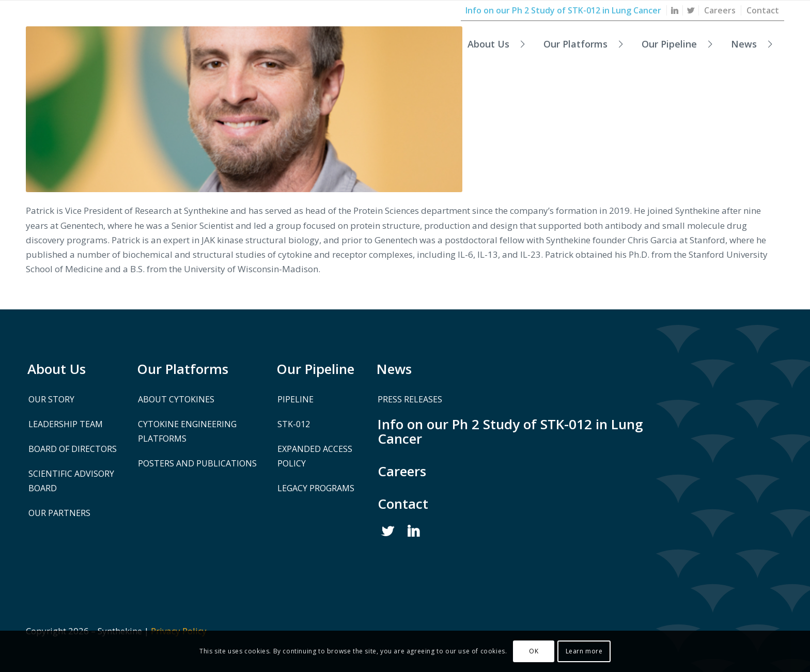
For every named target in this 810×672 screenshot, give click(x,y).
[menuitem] (675, 10)
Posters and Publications (197, 463)
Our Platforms (183, 369)
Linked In (414, 532)
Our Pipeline (315, 369)
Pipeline (295, 399)
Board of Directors (73, 449)
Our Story (51, 399)
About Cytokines (176, 399)
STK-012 (294, 424)
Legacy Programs (316, 488)
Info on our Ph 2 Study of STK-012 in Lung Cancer (510, 431)
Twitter (388, 532)
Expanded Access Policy (315, 456)
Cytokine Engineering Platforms (187, 431)
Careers (402, 471)
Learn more (584, 651)
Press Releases (410, 399)
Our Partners (59, 513)
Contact (403, 504)
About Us (57, 369)
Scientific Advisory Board (71, 481)
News (394, 369)
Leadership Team (66, 424)
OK (534, 651)
